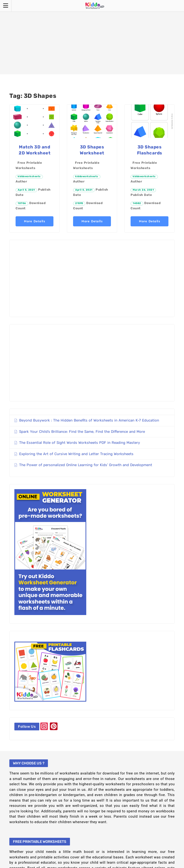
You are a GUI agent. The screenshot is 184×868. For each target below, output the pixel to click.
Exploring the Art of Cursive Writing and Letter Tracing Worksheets (76, 454)
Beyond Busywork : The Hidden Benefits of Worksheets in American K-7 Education (89, 420)
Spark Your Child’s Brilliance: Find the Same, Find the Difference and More (82, 432)
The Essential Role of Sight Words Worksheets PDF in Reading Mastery (80, 443)
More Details (34, 221)
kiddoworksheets (29, 176)
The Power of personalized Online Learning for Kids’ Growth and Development (86, 465)
